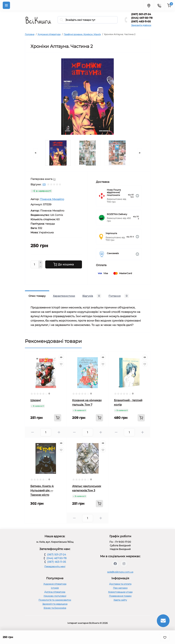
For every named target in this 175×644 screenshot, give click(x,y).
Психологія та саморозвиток (55, 600)
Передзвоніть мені (55, 566)
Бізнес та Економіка (55, 608)
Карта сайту (120, 600)
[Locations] (149, 5)
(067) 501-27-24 (141, 14)
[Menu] (6, 5)
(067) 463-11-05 (141, 21)
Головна (30, 34)
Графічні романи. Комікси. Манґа (82, 34)
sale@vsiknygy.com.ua (120, 572)
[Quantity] (35, 264)
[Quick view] (61, 357)
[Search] (62, 20)
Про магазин (120, 588)
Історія (55, 588)
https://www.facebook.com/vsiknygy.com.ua (115, 564)
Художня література (49, 34)
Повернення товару (120, 596)
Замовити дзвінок (141, 25)
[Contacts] (159, 5)
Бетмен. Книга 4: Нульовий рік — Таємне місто (42, 490)
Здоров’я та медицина (55, 604)
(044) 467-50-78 (142, 18)
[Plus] (41, 262)
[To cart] (58, 418)
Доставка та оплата (120, 584)
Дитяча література (55, 592)
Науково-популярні (55, 596)
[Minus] (41, 267)
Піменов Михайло (52, 199)
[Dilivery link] (137, 196)
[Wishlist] (61, 364)
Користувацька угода (120, 592)
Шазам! (36, 400)
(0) (44, 184)
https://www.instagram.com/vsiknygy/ (124, 564)
